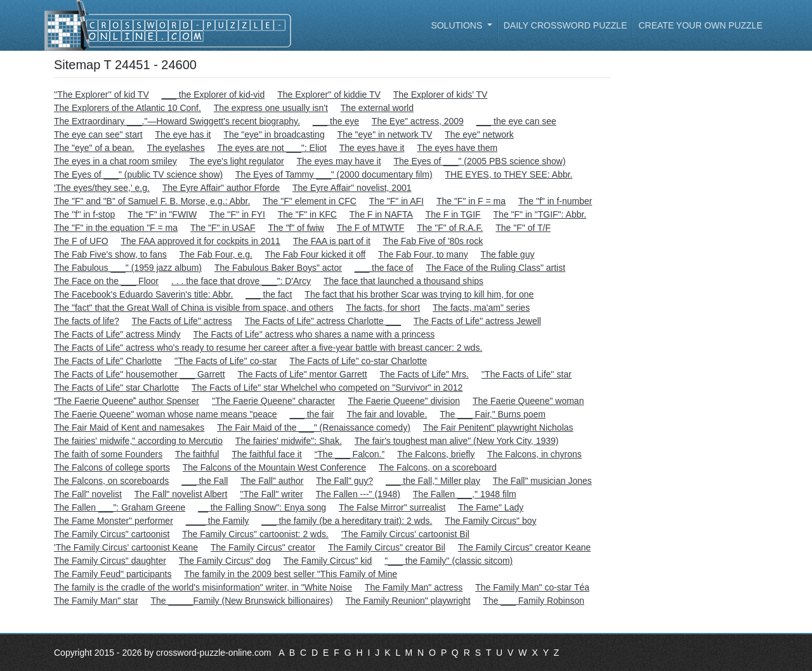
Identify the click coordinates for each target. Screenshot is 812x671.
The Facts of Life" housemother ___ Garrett (140, 374)
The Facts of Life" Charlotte (108, 361)
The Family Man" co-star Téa (532, 587)
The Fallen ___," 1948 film (465, 494)
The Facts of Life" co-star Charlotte (358, 361)
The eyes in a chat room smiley (115, 161)
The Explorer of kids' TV (441, 94)
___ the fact (269, 294)
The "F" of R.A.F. (450, 228)
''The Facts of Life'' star (527, 374)
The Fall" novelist (88, 494)
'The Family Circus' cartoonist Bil (405, 534)
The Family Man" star (96, 601)
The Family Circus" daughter (110, 561)
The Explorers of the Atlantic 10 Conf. (128, 108)
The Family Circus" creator (263, 547)
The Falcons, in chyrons (534, 454)
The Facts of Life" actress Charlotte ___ (323, 321)
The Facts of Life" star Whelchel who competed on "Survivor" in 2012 (327, 388)
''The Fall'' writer (271, 494)
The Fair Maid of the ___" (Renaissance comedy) (314, 427)
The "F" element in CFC (310, 201)
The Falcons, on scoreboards (111, 481)
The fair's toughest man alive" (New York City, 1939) (457, 441)
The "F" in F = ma (471, 201)
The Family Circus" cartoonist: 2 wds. (255, 534)
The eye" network (479, 134)
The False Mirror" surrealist (392, 507)
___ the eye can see (516, 121)
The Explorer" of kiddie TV (329, 94)
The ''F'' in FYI (237, 214)
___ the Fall (205, 481)
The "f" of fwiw (296, 228)
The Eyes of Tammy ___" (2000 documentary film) (334, 174)
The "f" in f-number (555, 201)
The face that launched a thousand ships (403, 281)
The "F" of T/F (523, 228)
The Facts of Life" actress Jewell (477, 321)
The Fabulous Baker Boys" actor (278, 268)
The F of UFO (81, 241)
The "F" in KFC (307, 214)
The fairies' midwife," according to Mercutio (138, 441)
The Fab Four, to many (423, 254)
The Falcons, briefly (436, 454)
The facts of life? (87, 321)
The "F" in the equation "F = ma (116, 228)
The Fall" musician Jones (542, 481)
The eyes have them (457, 148)
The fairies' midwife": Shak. (289, 441)
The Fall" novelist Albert (181, 494)
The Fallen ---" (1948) (358, 494)
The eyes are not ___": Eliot (272, 148)
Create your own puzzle (700, 25)
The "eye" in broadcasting (274, 134)
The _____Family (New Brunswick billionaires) (241, 601)
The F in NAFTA (381, 214)
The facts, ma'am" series (481, 308)
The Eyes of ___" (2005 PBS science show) (479, 161)
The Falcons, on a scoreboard (438, 467)
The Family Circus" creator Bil (387, 547)
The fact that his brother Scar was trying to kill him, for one (419, 294)
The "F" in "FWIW (162, 214)
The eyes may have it (339, 161)
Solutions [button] (458, 25)
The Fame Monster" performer (114, 521)
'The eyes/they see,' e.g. (102, 188)
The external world (377, 108)
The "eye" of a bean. (94, 148)
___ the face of (384, 268)
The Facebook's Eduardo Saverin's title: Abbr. (143, 294)
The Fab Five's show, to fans (110, 254)
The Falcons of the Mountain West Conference (274, 467)
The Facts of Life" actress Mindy (117, 334)
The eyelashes (176, 148)
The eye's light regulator (237, 161)
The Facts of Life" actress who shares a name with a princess (314, 334)
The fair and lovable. (387, 414)
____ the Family (218, 521)
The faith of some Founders (108, 454)
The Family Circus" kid (328, 561)
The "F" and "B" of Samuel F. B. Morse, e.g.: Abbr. (152, 201)
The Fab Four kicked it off (315, 254)
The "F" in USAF (223, 228)
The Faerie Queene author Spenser (127, 401)
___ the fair (311, 414)
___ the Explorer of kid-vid (213, 94)
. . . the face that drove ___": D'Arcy (241, 281)
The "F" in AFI (396, 201)
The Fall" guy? (344, 481)
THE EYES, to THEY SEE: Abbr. (508, 174)
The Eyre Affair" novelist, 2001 (352, 188)
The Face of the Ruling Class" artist (495, 268)
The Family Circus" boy (490, 521)
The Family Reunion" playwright (408, 601)
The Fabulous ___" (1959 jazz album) (128, 268)
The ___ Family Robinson (534, 601)
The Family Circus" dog (225, 561)
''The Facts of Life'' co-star (226, 361)
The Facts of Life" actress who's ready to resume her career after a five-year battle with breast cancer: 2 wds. (268, 348)
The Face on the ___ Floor (106, 281)
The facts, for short (383, 308)
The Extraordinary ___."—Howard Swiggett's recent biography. (177, 121)
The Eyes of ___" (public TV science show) (138, 174)
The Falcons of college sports (112, 467)
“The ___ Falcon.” (350, 454)
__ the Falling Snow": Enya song (262, 507)
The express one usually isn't (271, 108)
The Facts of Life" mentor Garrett (302, 374)
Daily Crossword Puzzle (566, 25)
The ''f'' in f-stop (84, 214)
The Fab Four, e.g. (216, 254)
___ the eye (336, 121)
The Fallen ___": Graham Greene (120, 507)
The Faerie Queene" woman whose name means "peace (166, 414)
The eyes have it (372, 148)
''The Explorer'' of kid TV (101, 94)
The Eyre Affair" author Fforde (221, 188)
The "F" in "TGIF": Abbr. (540, 214)
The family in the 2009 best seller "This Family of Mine (291, 574)
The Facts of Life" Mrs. (424, 374)
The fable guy (508, 254)
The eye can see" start (98, 134)
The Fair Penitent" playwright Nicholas (498, 427)
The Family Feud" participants (113, 574)
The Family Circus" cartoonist (112, 534)
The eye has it (183, 134)
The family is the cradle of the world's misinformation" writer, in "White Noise (203, 587)
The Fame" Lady (491, 507)
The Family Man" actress (414, 587)
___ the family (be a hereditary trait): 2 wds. (347, 521)
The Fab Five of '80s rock (433, 241)
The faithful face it (267, 454)
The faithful (197, 454)
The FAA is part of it (332, 241)
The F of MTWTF (371, 228)
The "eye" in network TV (385, 134)
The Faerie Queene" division (404, 401)
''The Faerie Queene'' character (273, 401)
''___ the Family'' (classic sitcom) (449, 561)
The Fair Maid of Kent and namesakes (129, 427)
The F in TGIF (453, 214)
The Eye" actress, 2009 (418, 121)
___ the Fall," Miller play (433, 481)
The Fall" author (272, 481)
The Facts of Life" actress (182, 321)
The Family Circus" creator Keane (525, 547)
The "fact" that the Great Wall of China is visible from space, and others (194, 308)
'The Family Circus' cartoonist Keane (126, 547)
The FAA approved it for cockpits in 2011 (200, 241)
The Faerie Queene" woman (528, 401)
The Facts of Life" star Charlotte (116, 388)
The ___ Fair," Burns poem (493, 414)
